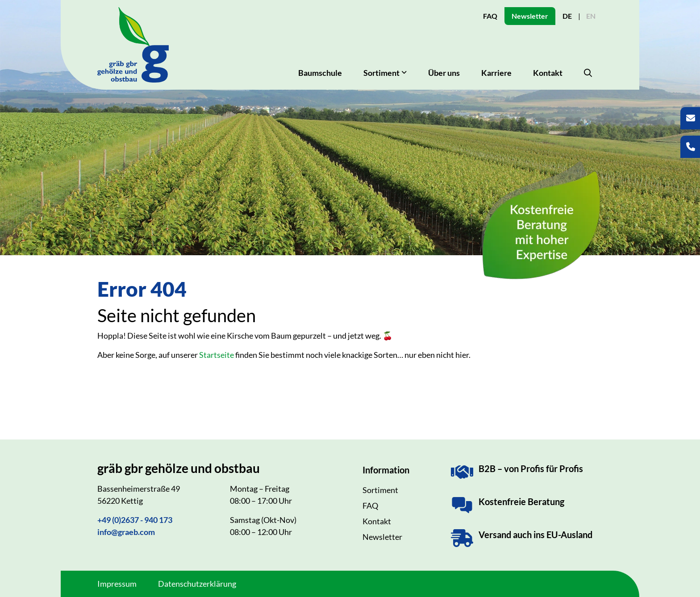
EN (591, 16)
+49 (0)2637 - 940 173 (135, 520)
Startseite (217, 355)
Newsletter (530, 16)
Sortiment (380, 490)
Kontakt (548, 73)
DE (567, 16)
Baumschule (320, 73)
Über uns (444, 73)
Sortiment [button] (381, 73)
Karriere (496, 73)
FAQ (490, 16)
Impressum (117, 584)
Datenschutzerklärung (197, 584)
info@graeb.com (126, 532)
